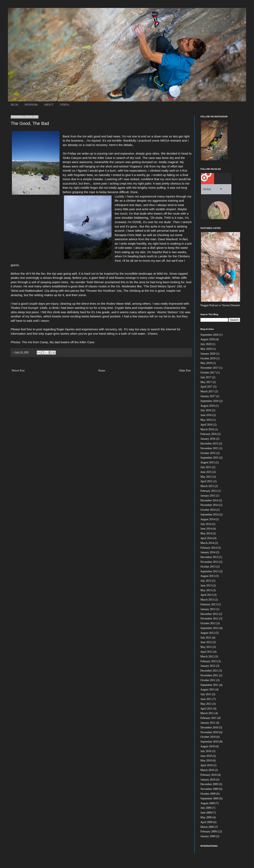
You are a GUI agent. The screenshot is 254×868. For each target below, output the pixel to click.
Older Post (185, 371)
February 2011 (209, 718)
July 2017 (206, 377)
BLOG (15, 105)
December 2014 (209, 500)
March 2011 (207, 713)
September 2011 (209, 685)
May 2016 (206, 420)
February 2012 (209, 661)
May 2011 (206, 704)
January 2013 (208, 609)
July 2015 (206, 467)
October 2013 (208, 567)
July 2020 (206, 344)
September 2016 (209, 401)
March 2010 (207, 770)
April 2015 (206, 481)
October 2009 (208, 794)
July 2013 (206, 581)
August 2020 (208, 339)
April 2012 (206, 652)
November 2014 (209, 505)
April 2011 (206, 709)
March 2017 (207, 391)
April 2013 (206, 595)
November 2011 (209, 675)
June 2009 (206, 813)
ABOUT (49, 105)
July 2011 (206, 694)
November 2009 (209, 789)
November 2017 (209, 368)
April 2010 (206, 765)
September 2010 (209, 742)
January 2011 (208, 723)
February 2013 (209, 604)
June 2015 (206, 472)
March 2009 (207, 827)
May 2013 (206, 590)
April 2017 (206, 387)
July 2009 (206, 808)
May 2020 (206, 349)
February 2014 (209, 548)
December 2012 (209, 614)
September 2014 (209, 515)
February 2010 (209, 775)
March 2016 (207, 429)
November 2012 (209, 619)
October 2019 (208, 358)
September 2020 (209, 335)
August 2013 (208, 576)
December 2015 (209, 444)
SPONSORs (31, 105)
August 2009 (208, 803)
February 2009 (209, 832)
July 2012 (206, 638)
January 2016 (208, 439)
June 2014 (206, 529)
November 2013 (209, 562)
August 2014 (208, 519)
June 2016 (206, 415)
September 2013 (209, 571)
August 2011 (207, 690)
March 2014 (207, 543)
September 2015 (209, 458)
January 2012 (208, 666)
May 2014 (206, 533)
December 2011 (209, 671)
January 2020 (208, 354)
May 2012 (206, 647)
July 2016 (206, 410)
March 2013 (207, 600)
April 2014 (206, 538)
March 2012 (207, 657)
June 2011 (206, 699)
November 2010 (209, 732)
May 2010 (206, 761)
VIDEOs (64, 105)
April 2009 (206, 822)
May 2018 (206, 363)
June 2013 (206, 586)
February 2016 (209, 434)
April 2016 (206, 425)
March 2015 (207, 486)
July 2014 (206, 524)
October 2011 (208, 680)
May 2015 (206, 477)
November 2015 (209, 448)
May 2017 (206, 382)
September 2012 (209, 628)
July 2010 (206, 751)
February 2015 (209, 491)
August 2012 (208, 633)
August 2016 (208, 406)
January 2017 (208, 396)
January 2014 (208, 552)
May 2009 (206, 817)
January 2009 (208, 836)
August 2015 (208, 462)
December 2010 (209, 728)
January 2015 (208, 496)
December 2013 (209, 557)
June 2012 (206, 642)
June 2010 (206, 756)
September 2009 (209, 799)
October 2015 (208, 453)
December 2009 (209, 784)
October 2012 (208, 623)
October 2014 (208, 510)
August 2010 (208, 746)
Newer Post (18, 371)
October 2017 (208, 373)
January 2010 (208, 780)
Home (102, 371)
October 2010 (208, 737)
